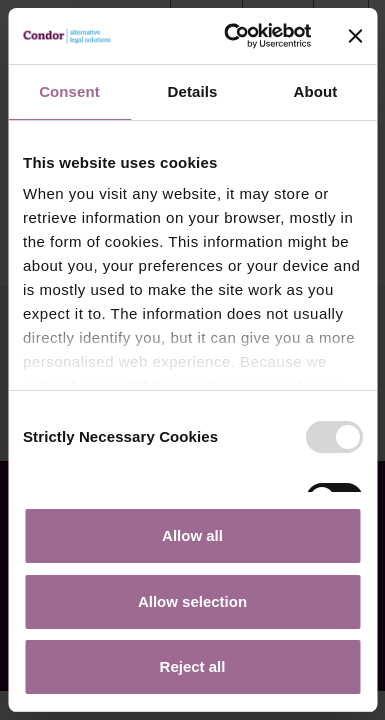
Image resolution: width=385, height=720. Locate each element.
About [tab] (316, 91)
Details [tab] (193, 91)
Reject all (193, 666)
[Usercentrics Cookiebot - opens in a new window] (232, 36)
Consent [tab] (69, 91)
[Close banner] (355, 36)
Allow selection (192, 601)
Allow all (192, 535)
